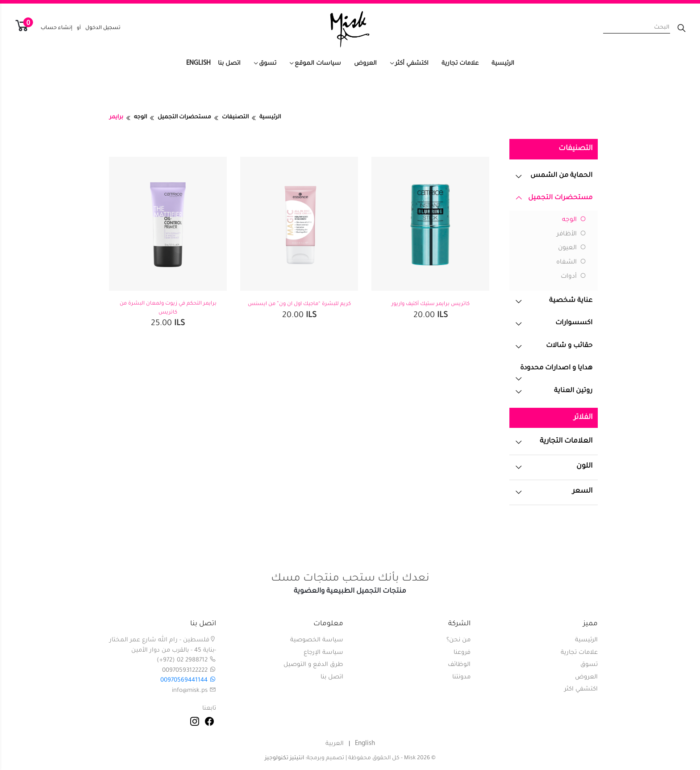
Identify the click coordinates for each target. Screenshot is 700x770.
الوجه (140, 117)
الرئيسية (503, 64)
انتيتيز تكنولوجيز (284, 758)
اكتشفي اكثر (581, 689)
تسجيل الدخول (103, 28)
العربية (335, 744)
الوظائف (459, 665)
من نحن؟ (458, 640)
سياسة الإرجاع (323, 653)
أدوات (573, 277)
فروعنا (462, 653)
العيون (572, 248)
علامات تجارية (460, 64)
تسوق (268, 64)
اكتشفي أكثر (412, 64)
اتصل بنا (229, 64)
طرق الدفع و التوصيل (313, 665)
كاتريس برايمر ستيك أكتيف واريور (431, 304)
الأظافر (571, 234)
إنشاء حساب (56, 28)
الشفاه (571, 263)
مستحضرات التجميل (184, 117)
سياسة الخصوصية (317, 640)
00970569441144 (188, 680)
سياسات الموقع (318, 64)
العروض (365, 64)
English (198, 63)
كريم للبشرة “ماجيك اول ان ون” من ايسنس (299, 304)
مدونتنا (461, 677)
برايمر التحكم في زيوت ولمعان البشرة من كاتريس (168, 308)
